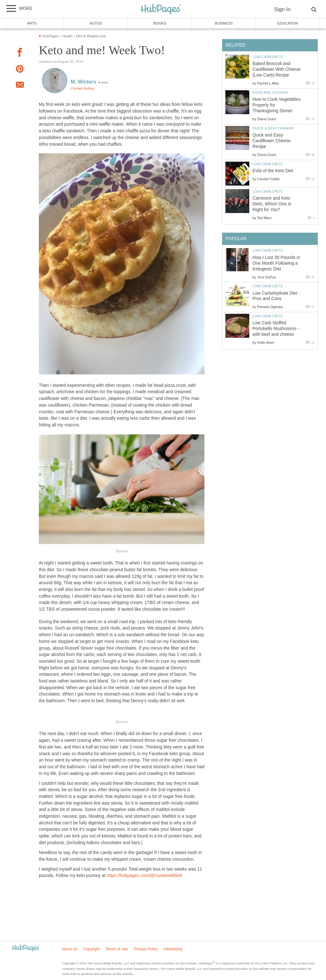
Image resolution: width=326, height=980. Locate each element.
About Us (70, 949)
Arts (32, 23)
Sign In (282, 9)
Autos (96, 23)
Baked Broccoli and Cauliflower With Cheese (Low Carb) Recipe (276, 69)
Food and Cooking (270, 92)
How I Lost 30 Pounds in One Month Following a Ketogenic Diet (276, 263)
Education (288, 23)
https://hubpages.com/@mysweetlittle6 (144, 876)
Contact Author (82, 88)
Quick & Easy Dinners (273, 128)
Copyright (92, 949)
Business (224, 23)
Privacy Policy (146, 949)
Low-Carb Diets (268, 57)
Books (160, 23)
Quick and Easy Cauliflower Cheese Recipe (272, 141)
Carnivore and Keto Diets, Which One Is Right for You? (272, 204)
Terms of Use (117, 949)
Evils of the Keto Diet (273, 171)
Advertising (173, 949)
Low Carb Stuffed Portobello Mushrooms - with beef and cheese (276, 329)
